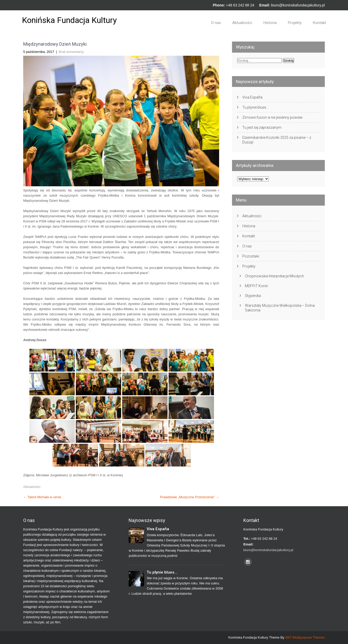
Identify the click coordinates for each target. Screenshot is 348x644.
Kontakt (320, 23)
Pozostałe (251, 256)
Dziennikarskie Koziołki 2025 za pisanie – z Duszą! (277, 140)
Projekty (295, 23)
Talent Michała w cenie (42, 497)
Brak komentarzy (71, 52)
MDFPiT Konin (256, 286)
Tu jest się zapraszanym (262, 127)
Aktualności (242, 23)
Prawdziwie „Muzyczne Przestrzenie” (190, 497)
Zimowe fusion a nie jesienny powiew (272, 117)
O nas (216, 23)
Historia (270, 23)
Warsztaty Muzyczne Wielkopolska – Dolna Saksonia (280, 308)
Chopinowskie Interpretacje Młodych (274, 276)
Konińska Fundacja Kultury (69, 20)
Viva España (252, 97)
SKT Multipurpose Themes (305, 637)
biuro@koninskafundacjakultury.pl (298, 5)
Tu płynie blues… (255, 107)
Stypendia (253, 296)
